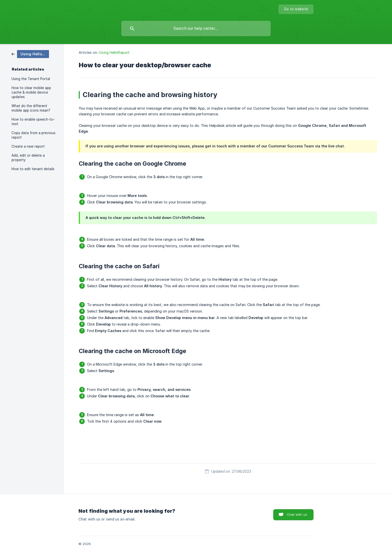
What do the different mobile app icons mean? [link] (31, 108)
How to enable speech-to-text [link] (33, 122)
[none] (296, 9)
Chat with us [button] (297, 514)
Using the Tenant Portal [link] (31, 79)
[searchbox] (196, 29)
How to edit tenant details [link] (33, 169)
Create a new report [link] (28, 146)
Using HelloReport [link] (114, 52)
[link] (30, 54)
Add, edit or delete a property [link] (28, 158)
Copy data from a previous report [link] (33, 135)
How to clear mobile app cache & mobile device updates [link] (31, 92)
